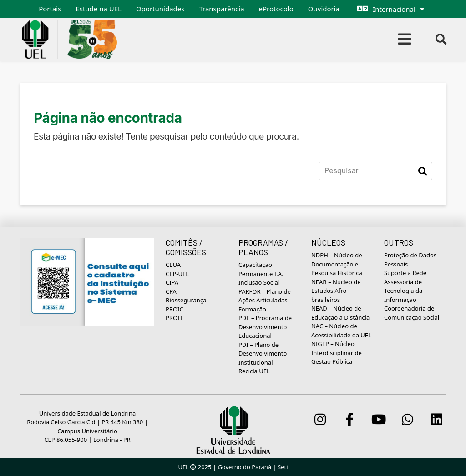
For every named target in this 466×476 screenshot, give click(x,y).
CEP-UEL (177, 274)
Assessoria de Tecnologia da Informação (403, 291)
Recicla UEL (254, 371)
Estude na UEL (99, 9)
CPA (171, 291)
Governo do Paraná (244, 467)
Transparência (221, 9)
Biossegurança (186, 300)
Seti (283, 467)
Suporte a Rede (405, 273)
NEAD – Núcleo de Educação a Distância (340, 313)
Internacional (394, 9)
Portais (50, 9)
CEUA (173, 265)
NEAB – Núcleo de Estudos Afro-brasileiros (336, 291)
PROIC (175, 309)
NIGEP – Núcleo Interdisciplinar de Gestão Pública (337, 353)
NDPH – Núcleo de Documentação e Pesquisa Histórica (337, 264)
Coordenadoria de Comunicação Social (412, 313)
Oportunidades (160, 9)
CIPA (172, 282)
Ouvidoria (324, 9)
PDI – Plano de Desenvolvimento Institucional (263, 353)
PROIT (174, 318)
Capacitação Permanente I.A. (261, 269)
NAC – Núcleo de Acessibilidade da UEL (341, 331)
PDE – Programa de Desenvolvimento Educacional (265, 327)
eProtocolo (276, 9)
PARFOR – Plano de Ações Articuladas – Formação (265, 300)
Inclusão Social (259, 282)
